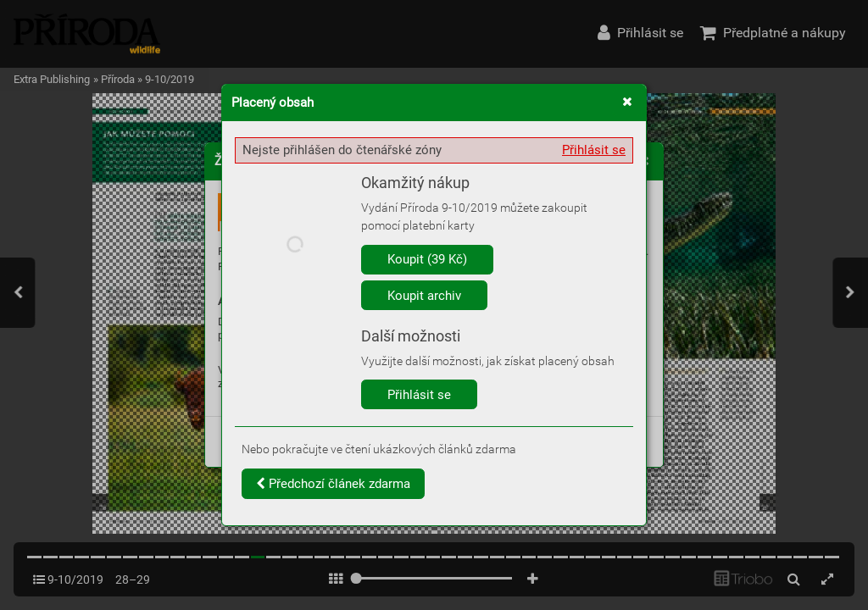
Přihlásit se (594, 150)
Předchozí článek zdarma (333, 484)
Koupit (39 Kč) (427, 259)
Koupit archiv (424, 296)
